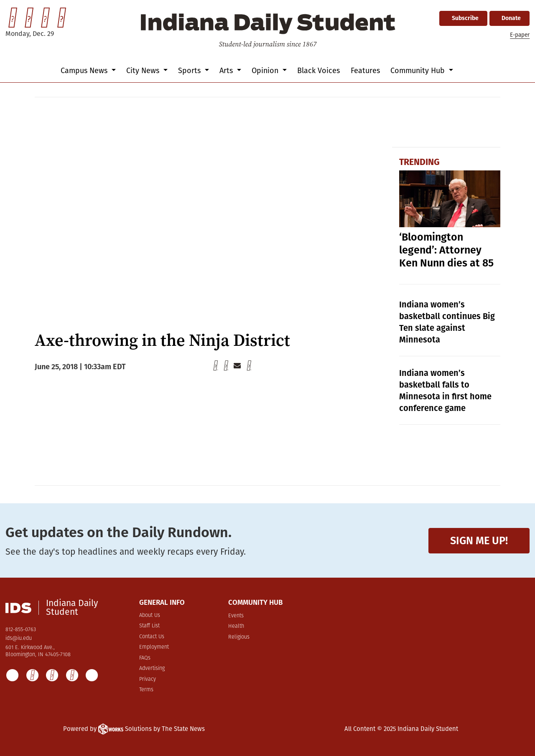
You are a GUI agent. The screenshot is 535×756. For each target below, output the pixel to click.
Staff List (149, 626)
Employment (154, 647)
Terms (146, 690)
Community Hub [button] (419, 71)
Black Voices (318, 71)
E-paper (520, 35)
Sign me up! (479, 541)
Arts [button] (227, 71)
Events (236, 616)
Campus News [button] (85, 71)
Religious (239, 637)
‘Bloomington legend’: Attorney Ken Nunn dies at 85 (446, 250)
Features (365, 71)
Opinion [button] (266, 71)
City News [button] (144, 71)
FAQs (145, 658)
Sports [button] (190, 71)
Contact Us (152, 637)
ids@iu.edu (19, 638)
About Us (150, 615)
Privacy (148, 679)
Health (236, 626)
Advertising (152, 668)
